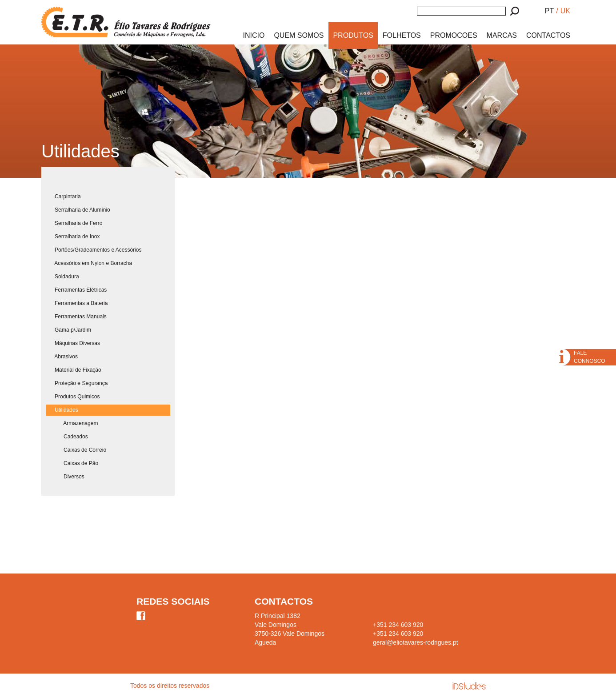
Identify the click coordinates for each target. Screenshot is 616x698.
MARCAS (502, 35)
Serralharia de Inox (73, 237)
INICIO (254, 35)
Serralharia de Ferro (74, 223)
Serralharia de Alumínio (78, 210)
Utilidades (62, 410)
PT (549, 11)
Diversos (65, 477)
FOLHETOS (402, 35)
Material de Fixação (74, 370)
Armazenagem (72, 423)
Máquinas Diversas (73, 343)
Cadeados (67, 437)
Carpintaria (63, 197)
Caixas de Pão (72, 463)
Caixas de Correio (76, 450)
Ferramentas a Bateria (77, 303)
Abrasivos (62, 357)
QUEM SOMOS (299, 35)
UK (565, 11)
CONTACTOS (548, 35)
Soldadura (62, 277)
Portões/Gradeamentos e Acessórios (94, 250)
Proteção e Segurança (77, 383)
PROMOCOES (454, 35)
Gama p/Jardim (68, 330)
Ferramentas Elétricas (76, 290)
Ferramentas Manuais (76, 317)
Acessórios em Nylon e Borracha (89, 263)
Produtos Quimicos (73, 397)
